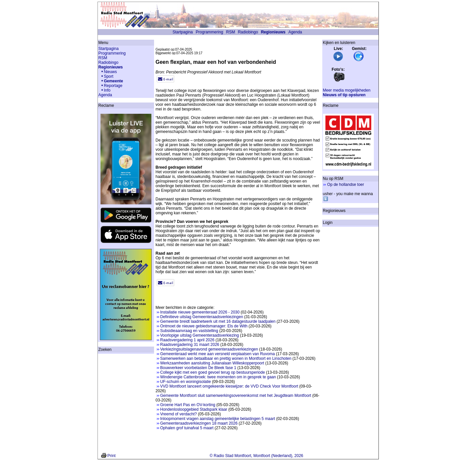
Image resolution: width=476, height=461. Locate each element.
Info (107, 90)
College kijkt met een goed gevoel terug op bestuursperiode (213, 372)
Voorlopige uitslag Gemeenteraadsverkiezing (200, 335)
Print (112, 456)
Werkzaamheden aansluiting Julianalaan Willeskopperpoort (212, 363)
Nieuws (110, 72)
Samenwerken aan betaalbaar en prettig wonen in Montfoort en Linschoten (226, 358)
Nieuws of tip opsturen (344, 95)
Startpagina (183, 32)
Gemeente (113, 81)
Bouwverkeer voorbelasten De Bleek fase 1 (198, 368)
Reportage (113, 86)
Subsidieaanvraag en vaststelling (189, 331)
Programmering (209, 32)
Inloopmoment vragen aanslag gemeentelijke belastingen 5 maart (218, 419)
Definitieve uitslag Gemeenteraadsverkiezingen (202, 317)
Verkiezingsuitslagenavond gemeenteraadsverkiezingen (209, 349)
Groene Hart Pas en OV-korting (188, 405)
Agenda (295, 32)
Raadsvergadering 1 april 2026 (187, 340)
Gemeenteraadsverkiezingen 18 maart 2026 (199, 423)
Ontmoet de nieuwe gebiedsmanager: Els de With (204, 326)
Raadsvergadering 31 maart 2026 (190, 345)
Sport (109, 76)
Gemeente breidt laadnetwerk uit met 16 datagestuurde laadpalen (218, 321)
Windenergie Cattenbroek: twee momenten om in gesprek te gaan (218, 377)
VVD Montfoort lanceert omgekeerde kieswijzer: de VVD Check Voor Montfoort (229, 386)
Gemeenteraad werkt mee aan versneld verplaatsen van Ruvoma (218, 354)
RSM (231, 32)
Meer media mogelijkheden (347, 90)
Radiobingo (248, 32)
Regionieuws (273, 32)
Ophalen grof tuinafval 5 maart (187, 428)
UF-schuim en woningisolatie (186, 382)
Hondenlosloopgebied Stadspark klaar (194, 409)
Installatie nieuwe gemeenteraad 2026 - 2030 (200, 312)
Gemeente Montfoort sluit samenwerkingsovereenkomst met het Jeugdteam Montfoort (236, 396)
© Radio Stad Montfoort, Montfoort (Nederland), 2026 (256, 456)
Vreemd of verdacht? (179, 414)
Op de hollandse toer (346, 185)
